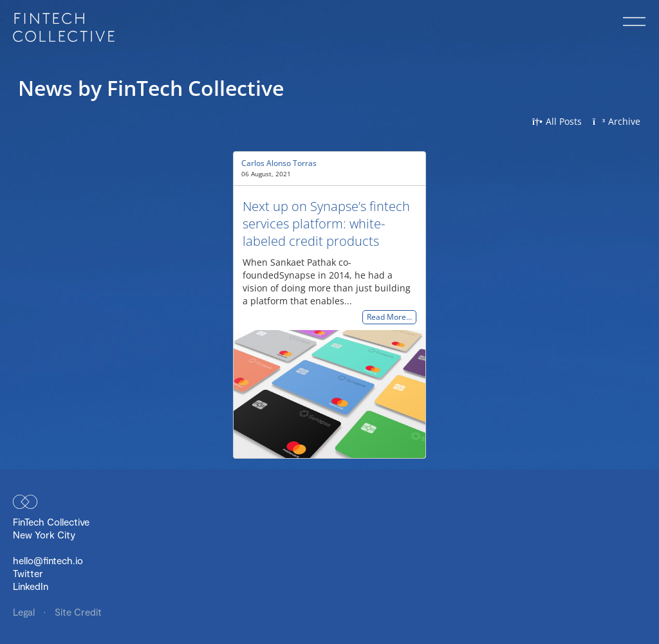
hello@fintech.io (48, 560)
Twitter (28, 573)
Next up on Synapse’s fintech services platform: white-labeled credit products (326, 224)
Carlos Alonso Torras (279, 163)
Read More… (389, 317)
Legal (25, 612)
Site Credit (78, 612)
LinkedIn (31, 586)
